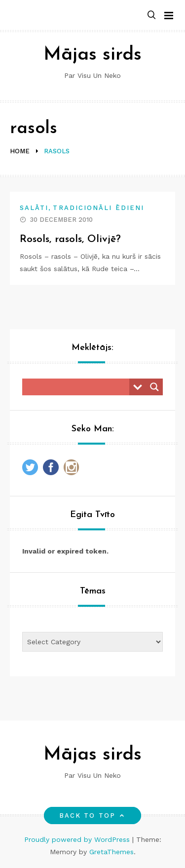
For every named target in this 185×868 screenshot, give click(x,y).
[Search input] (78, 387)
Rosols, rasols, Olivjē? (70, 239)
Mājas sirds (92, 55)
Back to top (92, 816)
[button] (151, 16)
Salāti (34, 208)
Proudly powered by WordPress (78, 839)
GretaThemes (111, 852)
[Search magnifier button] (154, 387)
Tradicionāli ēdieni (98, 208)
